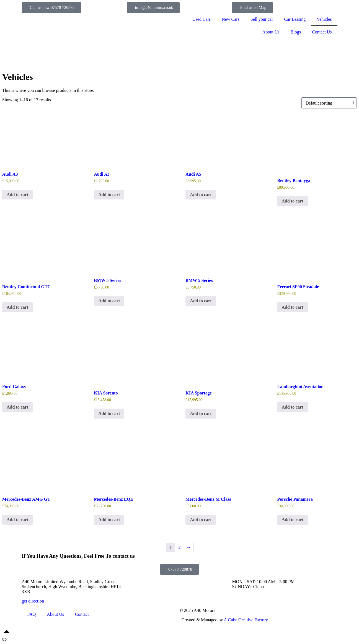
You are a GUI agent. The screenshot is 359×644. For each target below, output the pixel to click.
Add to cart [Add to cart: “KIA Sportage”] (201, 413)
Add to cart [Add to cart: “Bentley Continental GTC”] (17, 307)
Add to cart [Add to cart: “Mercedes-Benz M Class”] (201, 520)
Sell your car (262, 19)
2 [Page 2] (180, 547)
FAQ (32, 614)
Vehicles (324, 19)
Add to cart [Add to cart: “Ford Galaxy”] (17, 407)
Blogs (296, 32)
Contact (82, 614)
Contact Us (322, 32)
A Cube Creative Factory (246, 620)
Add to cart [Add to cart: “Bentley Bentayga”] (292, 201)
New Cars (231, 19)
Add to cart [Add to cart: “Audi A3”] (17, 195)
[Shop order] (329, 103)
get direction (33, 601)
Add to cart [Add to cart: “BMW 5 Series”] (109, 301)
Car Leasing (295, 19)
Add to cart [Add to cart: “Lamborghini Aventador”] (292, 407)
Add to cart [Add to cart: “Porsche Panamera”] (292, 520)
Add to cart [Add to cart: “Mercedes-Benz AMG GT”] (17, 520)
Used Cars (202, 19)
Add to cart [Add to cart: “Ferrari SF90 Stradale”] (292, 307)
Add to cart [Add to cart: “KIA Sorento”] (109, 413)
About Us (271, 32)
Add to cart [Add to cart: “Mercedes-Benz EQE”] (109, 520)
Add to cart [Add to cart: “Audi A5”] (201, 195)
